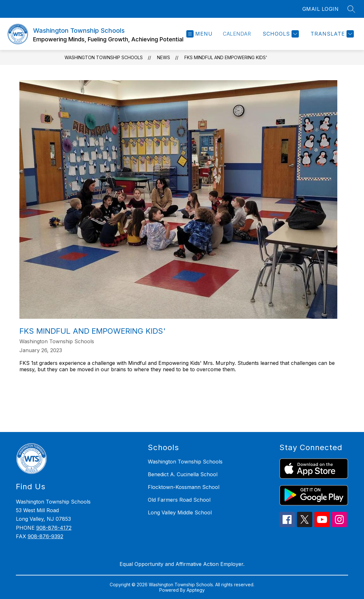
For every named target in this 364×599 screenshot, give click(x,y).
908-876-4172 (54, 528)
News (164, 57)
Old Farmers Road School (179, 500)
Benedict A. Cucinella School (183, 474)
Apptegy (196, 590)
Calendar (237, 34)
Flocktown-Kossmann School (184, 487)
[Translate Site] (331, 34)
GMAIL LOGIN (321, 9)
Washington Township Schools (104, 57)
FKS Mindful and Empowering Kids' (226, 57)
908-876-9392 (45, 536)
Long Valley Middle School (180, 512)
